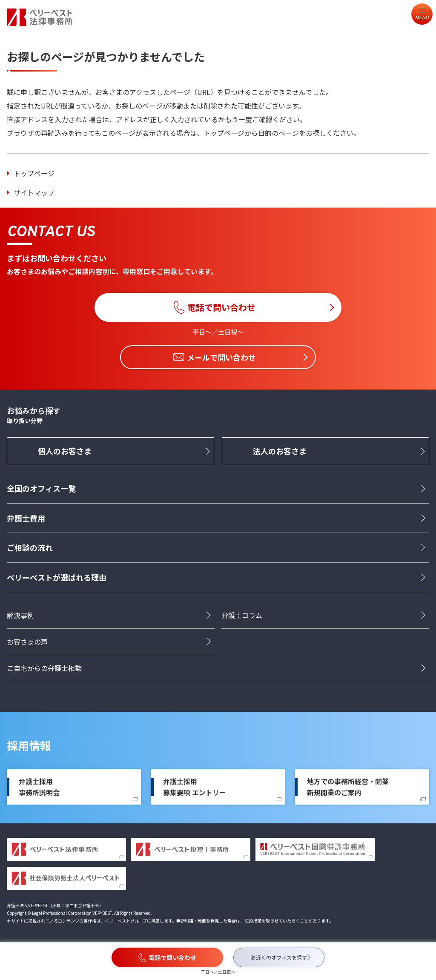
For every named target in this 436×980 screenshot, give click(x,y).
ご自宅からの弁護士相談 (44, 668)
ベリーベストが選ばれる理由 (57, 577)
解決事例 (20, 615)
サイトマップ (34, 192)
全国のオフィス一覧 (41, 488)
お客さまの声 (27, 642)
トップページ (34, 173)
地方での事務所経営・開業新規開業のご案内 (348, 787)
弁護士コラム (242, 615)
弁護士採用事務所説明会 (39, 787)
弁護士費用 (26, 518)
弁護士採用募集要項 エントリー (195, 787)
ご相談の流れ (30, 547)
